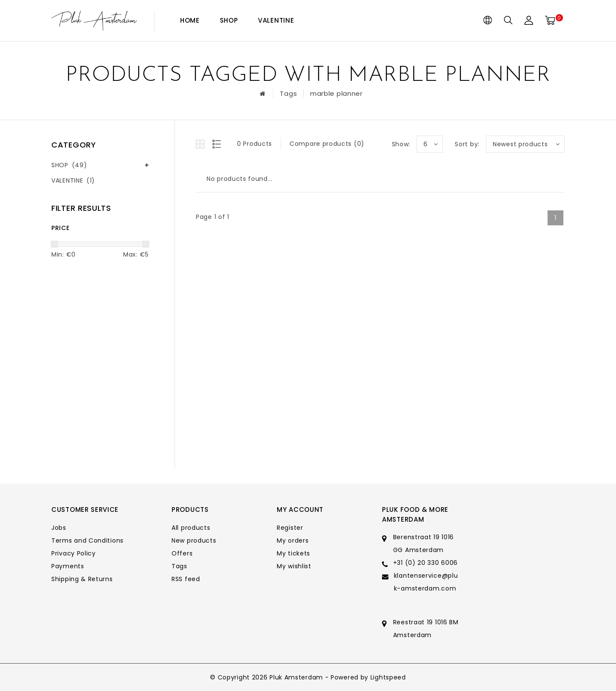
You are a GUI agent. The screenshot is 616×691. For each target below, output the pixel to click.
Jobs (59, 528)
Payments (68, 566)
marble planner (336, 93)
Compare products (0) (327, 144)
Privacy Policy (74, 553)
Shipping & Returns (82, 579)
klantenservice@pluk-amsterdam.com (426, 582)
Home (190, 20)
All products (191, 528)
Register (290, 528)
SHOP (229, 20)
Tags (288, 93)
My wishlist (294, 566)
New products (194, 540)
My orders (293, 540)
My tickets (293, 553)
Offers (182, 553)
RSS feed (186, 579)
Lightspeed (388, 677)
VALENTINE (276, 20)
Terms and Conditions (87, 540)
